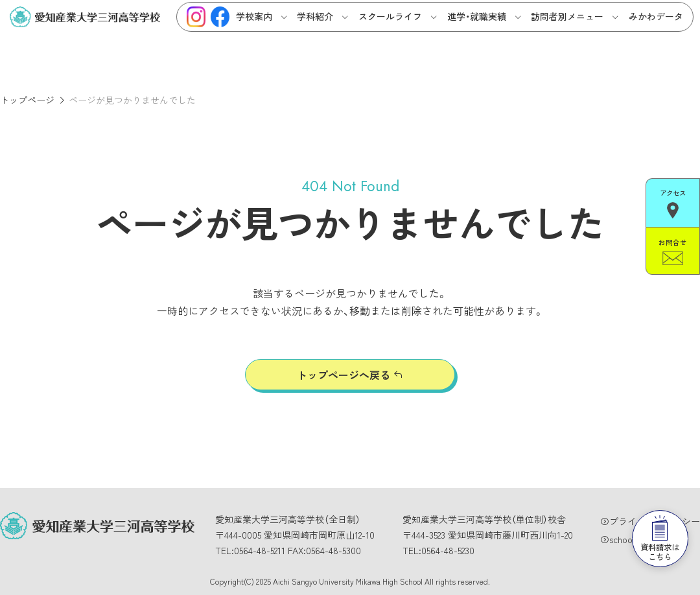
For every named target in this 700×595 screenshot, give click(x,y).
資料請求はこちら (655, 515)
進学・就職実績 (477, 16)
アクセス (673, 201)
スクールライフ (390, 16)
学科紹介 (315, 16)
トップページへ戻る (344, 375)
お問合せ (673, 245)
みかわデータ (656, 16)
